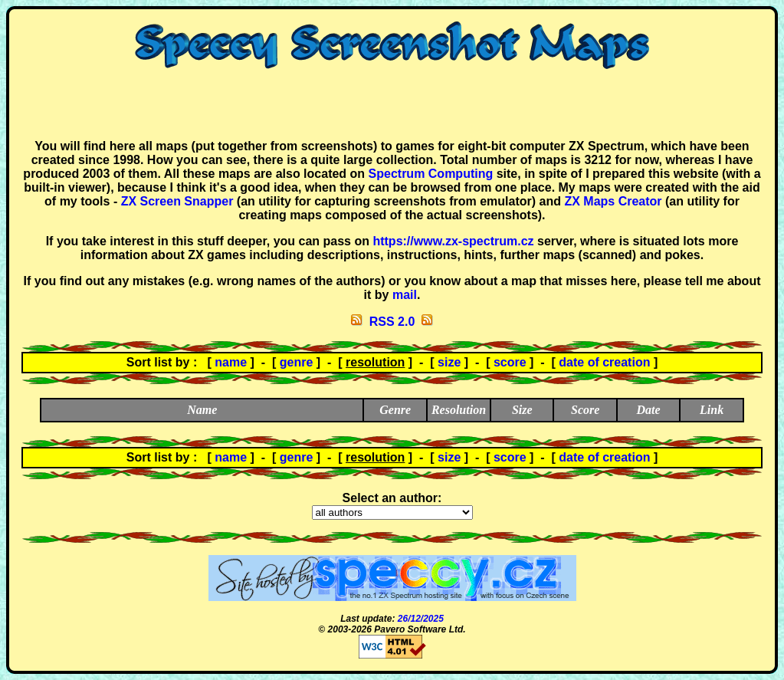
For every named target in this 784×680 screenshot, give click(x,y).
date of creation (604, 362)
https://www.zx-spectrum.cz (453, 241)
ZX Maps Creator (613, 201)
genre (297, 362)
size (449, 362)
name (231, 362)
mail (405, 295)
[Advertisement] (392, 104)
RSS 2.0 (392, 322)
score (510, 362)
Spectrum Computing (431, 174)
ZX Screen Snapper (177, 201)
